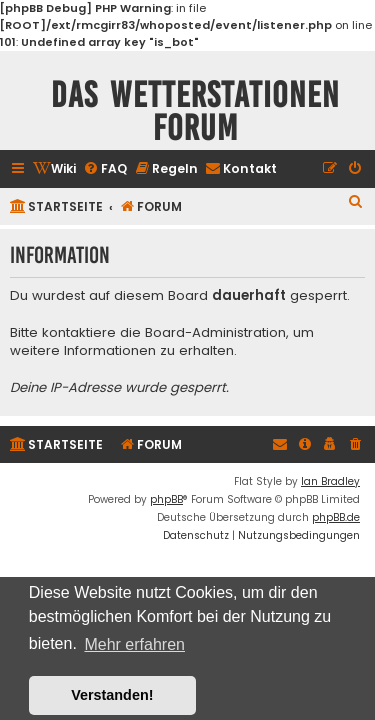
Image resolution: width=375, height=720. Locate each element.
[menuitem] (54, 169)
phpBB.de (336, 517)
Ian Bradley (330, 481)
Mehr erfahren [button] (134, 644)
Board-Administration (215, 333)
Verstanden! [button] (112, 695)
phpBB (166, 499)
